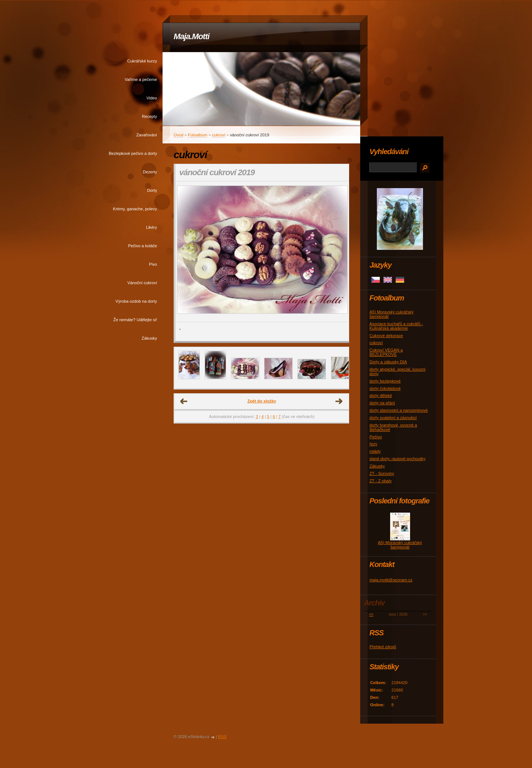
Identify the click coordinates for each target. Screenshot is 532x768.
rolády (375, 451)
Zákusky (149, 338)
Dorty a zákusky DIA (388, 362)
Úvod (178, 135)
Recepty (149, 116)
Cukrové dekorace (386, 336)
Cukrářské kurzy (142, 61)
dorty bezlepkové (385, 381)
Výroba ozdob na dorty (136, 301)
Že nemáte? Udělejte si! (135, 320)
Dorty (152, 190)
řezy (373, 444)
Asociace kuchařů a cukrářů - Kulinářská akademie (396, 326)
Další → (339, 401)
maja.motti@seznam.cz (391, 580)
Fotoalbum (198, 135)
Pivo (153, 264)
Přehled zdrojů (383, 647)
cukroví (219, 135)
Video (152, 98)
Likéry (151, 227)
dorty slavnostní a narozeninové (399, 410)
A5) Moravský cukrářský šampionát (400, 545)
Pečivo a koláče (143, 246)
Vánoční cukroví (142, 283)
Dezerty (150, 172)
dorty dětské (381, 395)
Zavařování (147, 135)
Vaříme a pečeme (141, 79)
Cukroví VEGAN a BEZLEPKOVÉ (386, 352)
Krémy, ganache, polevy (135, 209)
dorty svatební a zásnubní (393, 418)
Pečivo (376, 437)
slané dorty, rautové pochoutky (398, 459)
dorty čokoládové (385, 388)
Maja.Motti (192, 36)
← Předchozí (184, 401)
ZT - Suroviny (382, 473)
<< (371, 614)
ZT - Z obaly (381, 481)
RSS (222, 737)
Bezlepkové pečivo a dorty (133, 153)
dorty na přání (382, 403)
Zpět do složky (262, 401)
